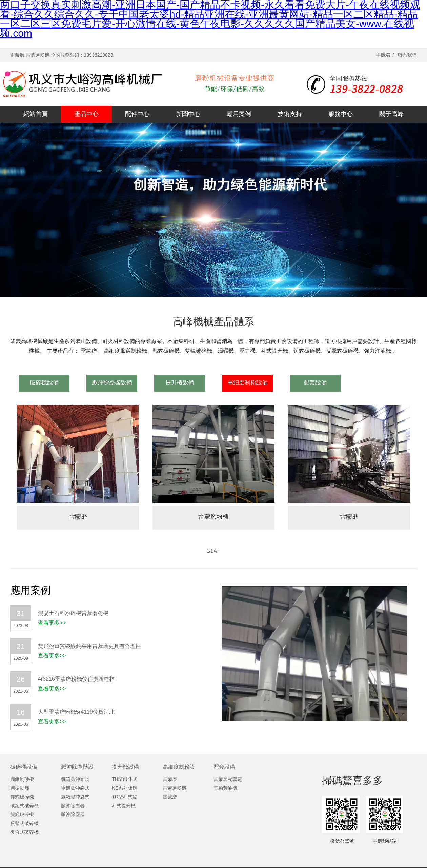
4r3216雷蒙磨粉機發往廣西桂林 (76, 679)
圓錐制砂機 (22, 779)
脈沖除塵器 (73, 806)
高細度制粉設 (179, 767)
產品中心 (86, 114)
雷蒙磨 (78, 517)
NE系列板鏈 (125, 788)
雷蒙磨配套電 (228, 779)
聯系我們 (407, 55)
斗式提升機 (124, 806)
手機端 (383, 55)
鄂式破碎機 (22, 797)
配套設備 (315, 383)
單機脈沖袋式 (75, 788)
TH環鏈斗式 (125, 779)
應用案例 (239, 114)
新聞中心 (188, 114)
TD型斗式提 (125, 797)
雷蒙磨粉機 (213, 517)
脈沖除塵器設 (77, 767)
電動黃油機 (225, 788)
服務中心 (341, 114)
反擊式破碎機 (24, 823)
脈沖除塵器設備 (112, 383)
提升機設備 (180, 383)
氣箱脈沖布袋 (75, 779)
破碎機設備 (44, 383)
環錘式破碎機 (24, 806)
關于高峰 (391, 114)
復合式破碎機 (24, 832)
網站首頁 (36, 114)
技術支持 (290, 114)
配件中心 (137, 114)
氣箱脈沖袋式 (75, 797)
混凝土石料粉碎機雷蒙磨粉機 (73, 613)
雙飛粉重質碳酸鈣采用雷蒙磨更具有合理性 (89, 646)
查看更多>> (52, 623)
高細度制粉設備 (248, 383)
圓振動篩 (20, 788)
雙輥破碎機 (22, 814)
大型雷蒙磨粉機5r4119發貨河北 (76, 712)
